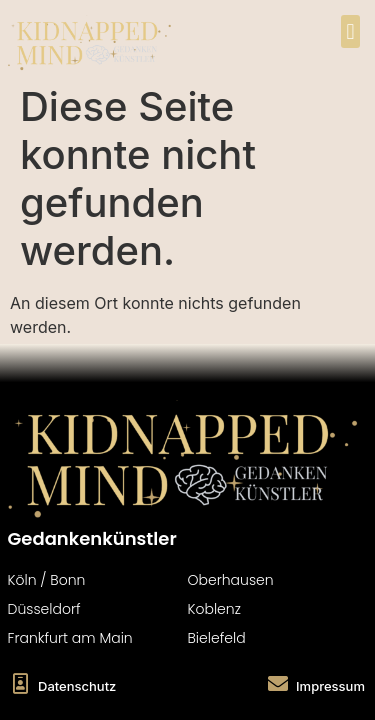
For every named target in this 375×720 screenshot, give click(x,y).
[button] (350, 31)
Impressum (330, 686)
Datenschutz (77, 686)
